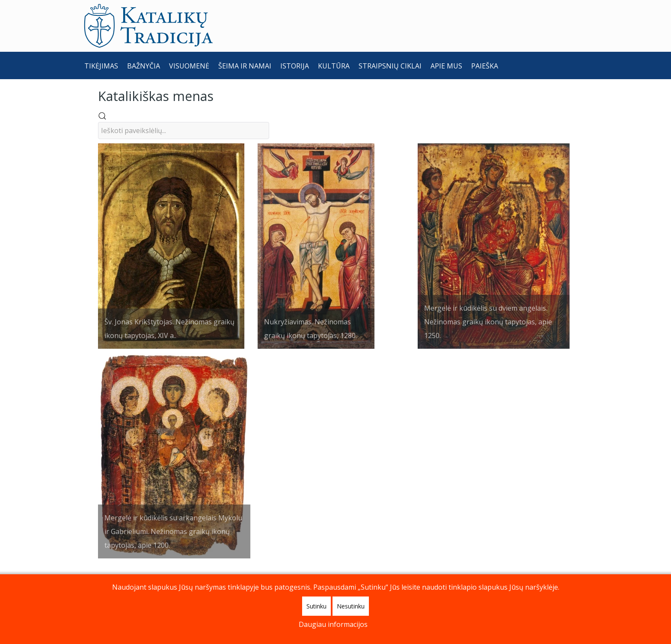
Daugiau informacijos (333, 624)
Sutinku (316, 606)
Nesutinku (351, 606)
